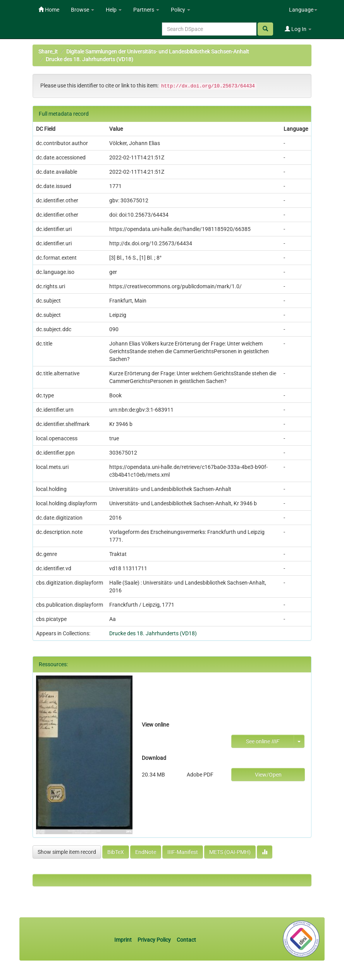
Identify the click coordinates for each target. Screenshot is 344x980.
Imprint (124, 940)
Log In (298, 29)
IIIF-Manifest (183, 852)
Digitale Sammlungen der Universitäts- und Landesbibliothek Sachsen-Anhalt (158, 51)
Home (49, 10)
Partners (146, 10)
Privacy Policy (154, 940)
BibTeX (116, 852)
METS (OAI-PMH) (230, 852)
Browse (83, 10)
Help (114, 10)
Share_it (48, 51)
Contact (186, 940)
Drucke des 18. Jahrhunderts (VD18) (89, 59)
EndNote (146, 852)
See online (262, 741)
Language (303, 10)
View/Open (268, 775)
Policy (181, 10)
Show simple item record (67, 852)
